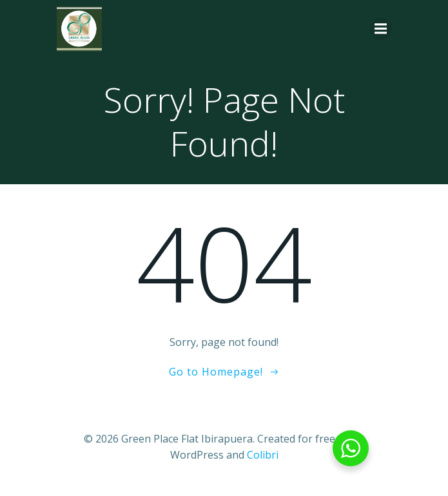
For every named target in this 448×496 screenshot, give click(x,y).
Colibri (263, 455)
